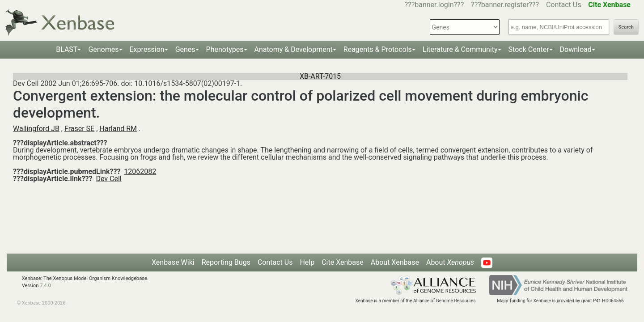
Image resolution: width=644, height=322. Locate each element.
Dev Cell (108, 179)
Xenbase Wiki (173, 262)
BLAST (67, 49)
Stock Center (529, 49)
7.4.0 (45, 286)
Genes (185, 49)
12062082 (140, 172)
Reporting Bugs (226, 262)
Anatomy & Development (294, 49)
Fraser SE (79, 129)
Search (626, 27)
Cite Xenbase (343, 262)
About (450, 262)
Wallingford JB (36, 129)
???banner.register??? (505, 5)
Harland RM (118, 129)
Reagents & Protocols (378, 49)
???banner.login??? (434, 5)
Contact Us (564, 5)
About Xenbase (395, 262)
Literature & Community (460, 49)
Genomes (103, 49)
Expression (147, 49)
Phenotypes (225, 49)
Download (576, 49)
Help (307, 262)
